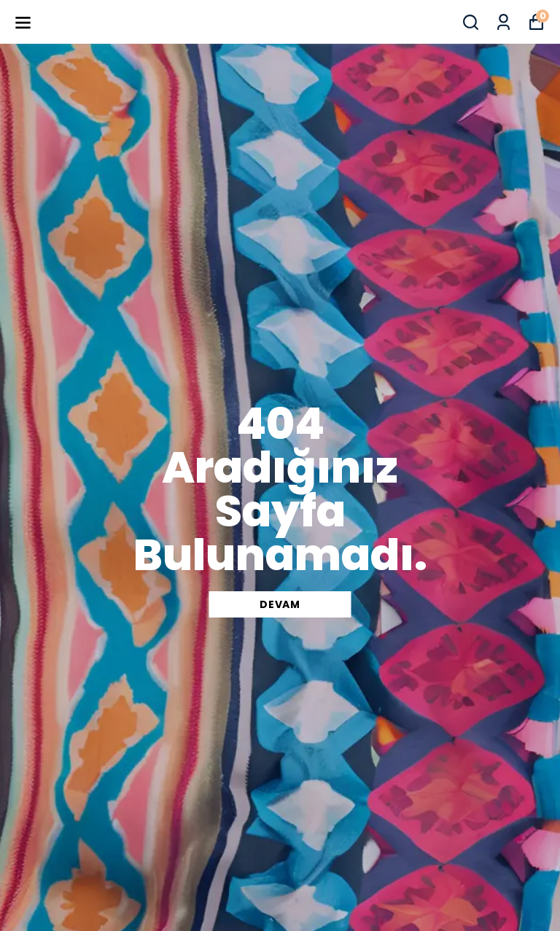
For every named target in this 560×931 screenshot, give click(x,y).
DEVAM (280, 604)
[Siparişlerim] (503, 22)
